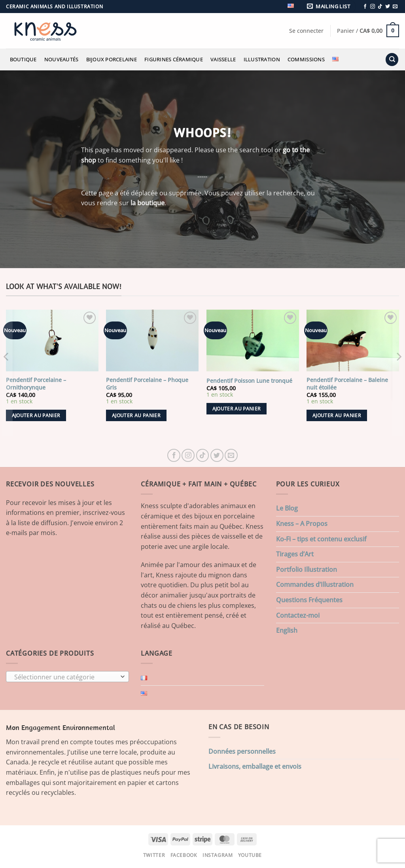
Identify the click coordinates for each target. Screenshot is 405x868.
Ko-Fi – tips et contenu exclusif (321, 539)
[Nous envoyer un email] (395, 7)
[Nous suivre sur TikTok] (380, 7)
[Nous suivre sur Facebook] (365, 7)
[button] (330, 7)
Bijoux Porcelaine (112, 59)
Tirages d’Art (295, 554)
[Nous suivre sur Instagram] (373, 7)
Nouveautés (62, 59)
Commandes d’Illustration (315, 584)
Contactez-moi (298, 615)
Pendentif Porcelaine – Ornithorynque (36, 384)
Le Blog (287, 508)
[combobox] (67, 677)
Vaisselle (223, 59)
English (287, 630)
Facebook (184, 855)
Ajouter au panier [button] (36, 415)
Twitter (154, 855)
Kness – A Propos (302, 524)
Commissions (306, 59)
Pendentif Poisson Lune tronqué (249, 381)
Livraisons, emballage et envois (255, 766)
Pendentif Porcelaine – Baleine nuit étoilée (347, 384)
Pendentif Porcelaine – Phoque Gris (147, 384)
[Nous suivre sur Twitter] (388, 7)
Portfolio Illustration (307, 569)
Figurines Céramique (174, 59)
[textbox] (66, 677)
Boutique (23, 59)
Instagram (218, 855)
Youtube (250, 855)
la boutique (148, 203)
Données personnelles (242, 751)
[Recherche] (392, 60)
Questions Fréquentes (309, 600)
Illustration (262, 59)
